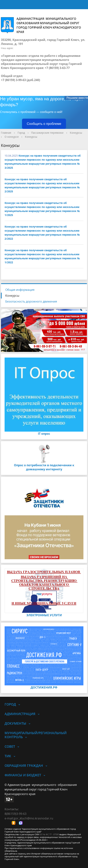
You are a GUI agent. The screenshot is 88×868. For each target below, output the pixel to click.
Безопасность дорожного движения (31, 301)
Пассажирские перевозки (47, 133)
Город (21, 133)
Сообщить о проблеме (44, 124)
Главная (6, 133)
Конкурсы (76, 133)
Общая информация (20, 290)
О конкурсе (12, 137)
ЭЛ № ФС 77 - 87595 (49, 834)
